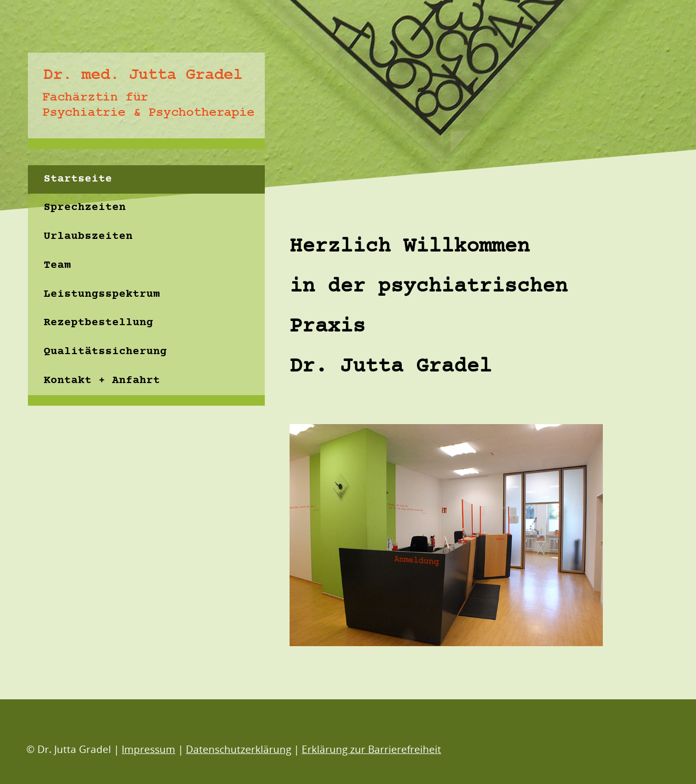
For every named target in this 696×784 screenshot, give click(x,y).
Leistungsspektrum (102, 294)
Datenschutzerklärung (238, 749)
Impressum (148, 749)
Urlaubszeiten (88, 237)
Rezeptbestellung (98, 323)
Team (57, 265)
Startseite (78, 179)
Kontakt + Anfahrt (102, 381)
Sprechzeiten (85, 208)
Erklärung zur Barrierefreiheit (371, 749)
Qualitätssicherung (105, 352)
